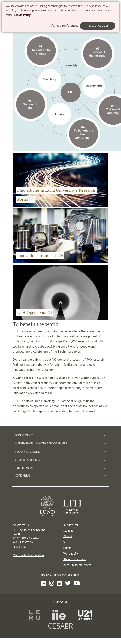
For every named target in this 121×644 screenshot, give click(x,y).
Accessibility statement (77, 565)
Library (68, 548)
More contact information (28, 555)
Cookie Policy (22, 15)
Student (68, 531)
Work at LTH (71, 554)
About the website (75, 559)
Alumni (68, 537)
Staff (66, 542)
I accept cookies (98, 26)
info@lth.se (20, 547)
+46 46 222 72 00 (23, 543)
